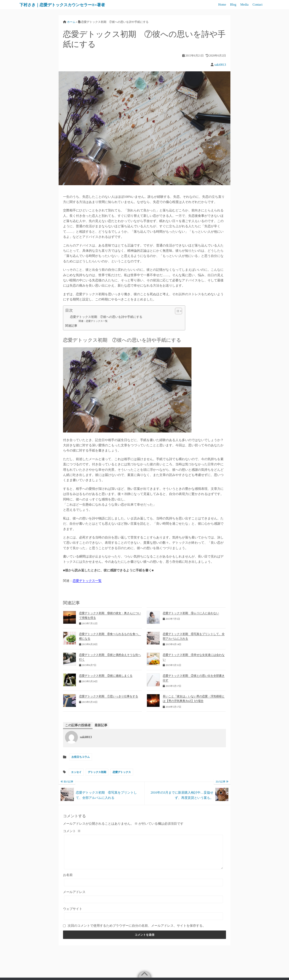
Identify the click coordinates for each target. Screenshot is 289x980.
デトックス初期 (97, 772)
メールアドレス (74, 898)
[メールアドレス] (143, 906)
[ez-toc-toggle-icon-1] (177, 311)
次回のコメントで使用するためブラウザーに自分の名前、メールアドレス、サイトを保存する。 (137, 932)
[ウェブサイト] (143, 922)
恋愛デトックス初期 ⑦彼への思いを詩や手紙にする (106, 317)
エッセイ (76, 772)
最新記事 (101, 725)
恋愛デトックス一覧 (87, 581)
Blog (233, 5)
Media (244, 5)
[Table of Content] (179, 311)
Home (222, 5)
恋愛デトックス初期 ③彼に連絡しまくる (106, 676)
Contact (257, 5)
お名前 (68, 881)
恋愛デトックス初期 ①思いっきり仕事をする (109, 696)
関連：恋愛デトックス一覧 (93, 321)
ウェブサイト (73, 915)
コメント (72, 831)
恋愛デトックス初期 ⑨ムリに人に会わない (191, 613)
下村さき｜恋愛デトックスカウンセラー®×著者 (72, 5)
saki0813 (220, 65)
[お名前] (143, 889)
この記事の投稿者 (78, 725)
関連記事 (71, 326)
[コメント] (143, 855)
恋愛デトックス (122, 772)
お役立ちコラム (81, 757)
